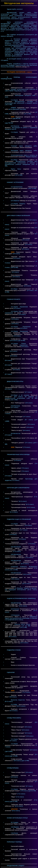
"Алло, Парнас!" (31, 700)
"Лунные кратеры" (16, 205)
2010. (15, 633)
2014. (32, 633)
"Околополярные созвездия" (22, 722)
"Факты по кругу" (17, 430)
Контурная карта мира (18, 304)
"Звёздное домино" (18, 443)
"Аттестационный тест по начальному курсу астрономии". (21, 290)
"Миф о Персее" (16, 730)
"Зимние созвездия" (18, 733)
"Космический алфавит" (19, 424)
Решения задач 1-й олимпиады (21, 625)
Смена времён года (30, 311)
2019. (19, 635)
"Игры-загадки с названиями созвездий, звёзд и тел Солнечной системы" (21, 411)
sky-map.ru (8, 118)
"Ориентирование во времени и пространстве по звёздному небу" (21, 744)
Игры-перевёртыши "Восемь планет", (24, 386)
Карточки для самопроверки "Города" (24, 363)
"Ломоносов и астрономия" (22, 800)
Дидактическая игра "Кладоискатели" (24, 359)
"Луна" (29, 204)
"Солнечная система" (18, 786)
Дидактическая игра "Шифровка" (22, 280)
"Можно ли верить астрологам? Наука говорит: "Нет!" (21, 823)
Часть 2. (25, 617)
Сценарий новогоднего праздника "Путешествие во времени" (21, 687)
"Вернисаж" (19, 447)
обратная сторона (11, 170)
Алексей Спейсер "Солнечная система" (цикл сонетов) (21, 658)
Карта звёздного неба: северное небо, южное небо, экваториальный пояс (21, 142)
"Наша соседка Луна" (18, 772)
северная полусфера (12, 147)
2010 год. (31, 641)
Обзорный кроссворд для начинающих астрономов (21, 239)
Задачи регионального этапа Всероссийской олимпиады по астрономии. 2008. (21, 632)
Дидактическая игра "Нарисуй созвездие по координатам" (21, 285)
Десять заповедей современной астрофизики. (21, 834)
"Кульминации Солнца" (19, 507)
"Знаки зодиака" (32, 387)
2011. (19, 633)
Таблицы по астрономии (28, 201)
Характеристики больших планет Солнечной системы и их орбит (21, 855)
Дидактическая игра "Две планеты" (23, 261)
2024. (7, 637)
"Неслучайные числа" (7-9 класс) (22, 438)
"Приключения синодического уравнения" (21, 574)
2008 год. (24, 641)
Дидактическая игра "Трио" (20, 220)
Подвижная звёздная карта (25, 117)
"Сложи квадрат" (17, 420)
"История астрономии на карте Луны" (24, 474)
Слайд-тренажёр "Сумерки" (20, 750)
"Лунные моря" (16, 471)
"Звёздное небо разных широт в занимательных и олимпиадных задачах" (21, 562)
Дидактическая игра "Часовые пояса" (24, 373)
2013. (28, 633)
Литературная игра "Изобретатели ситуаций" (21, 691)
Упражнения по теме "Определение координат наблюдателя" (21, 583)
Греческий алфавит (17, 846)
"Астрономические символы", (15, 387)
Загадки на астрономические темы (23, 228)
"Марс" (13, 797)
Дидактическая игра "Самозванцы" (23, 266)
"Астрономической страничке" (15, 157)
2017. (11, 635)
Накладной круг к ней (16, 114)
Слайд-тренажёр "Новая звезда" (22, 754)
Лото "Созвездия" (17, 417)
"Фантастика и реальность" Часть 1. (21, 616)
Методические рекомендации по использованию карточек (21, 493)
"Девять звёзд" (16, 468)
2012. (23, 633)
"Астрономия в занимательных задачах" (19, 568)
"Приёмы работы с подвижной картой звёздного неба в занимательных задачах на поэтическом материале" (21, 549)
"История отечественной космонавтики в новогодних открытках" (21, 781)
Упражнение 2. (20, 525)
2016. (7, 635)
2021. (28, 635)
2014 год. (17, 643)
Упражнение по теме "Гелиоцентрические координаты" (21, 543)
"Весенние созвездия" (18, 736)
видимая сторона (30, 169)
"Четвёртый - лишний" (19, 427)
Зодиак (13, 654)
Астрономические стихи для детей (23, 223)
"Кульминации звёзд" (18, 504)
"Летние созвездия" (18, 727)
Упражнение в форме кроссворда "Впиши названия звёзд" (21, 248)
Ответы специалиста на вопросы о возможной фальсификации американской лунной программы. (21, 829)
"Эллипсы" (15, 501)
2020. (23, 635)
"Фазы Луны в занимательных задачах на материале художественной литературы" (21, 556)
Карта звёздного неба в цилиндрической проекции (21, 138)
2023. (36, 635)
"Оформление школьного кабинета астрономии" (21, 188)
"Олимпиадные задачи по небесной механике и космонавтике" (21, 610)
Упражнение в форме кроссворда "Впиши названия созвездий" (21, 244)
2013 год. (11, 643)
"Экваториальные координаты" (22, 497)
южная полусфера (26, 147)
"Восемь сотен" (17, 479)
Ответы (7, 400)
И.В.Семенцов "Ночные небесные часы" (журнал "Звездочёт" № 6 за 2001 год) (21, 197)
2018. (15, 635)
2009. (11, 633)
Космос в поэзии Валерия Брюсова (23, 665)
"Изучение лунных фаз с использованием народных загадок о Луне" (21, 233)
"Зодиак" (14, 794)
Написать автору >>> (22, 67)
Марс (13, 662)
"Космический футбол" (29, 433)
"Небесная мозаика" (18, 392)
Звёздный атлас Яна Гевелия (21, 208)
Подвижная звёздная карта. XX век (23, 112)
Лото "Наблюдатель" (18, 403)
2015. (36, 633)
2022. (32, 635)
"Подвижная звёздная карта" (22, 463)
